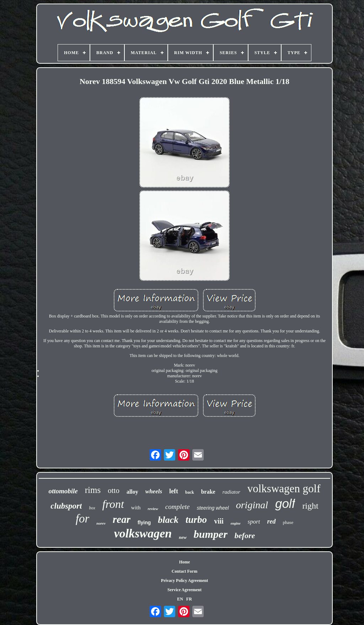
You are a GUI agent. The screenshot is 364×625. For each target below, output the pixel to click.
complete (178, 507)
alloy (132, 492)
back (190, 492)
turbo (196, 520)
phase (288, 522)
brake (208, 492)
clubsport (66, 506)
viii (219, 521)
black (168, 520)
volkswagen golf (284, 489)
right (310, 506)
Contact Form (184, 571)
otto (114, 490)
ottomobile (63, 491)
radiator (231, 492)
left (174, 491)
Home (185, 562)
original (252, 505)
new (183, 537)
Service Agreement (184, 590)
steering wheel (213, 508)
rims (93, 490)
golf (285, 503)
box (92, 508)
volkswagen (143, 533)
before (245, 535)
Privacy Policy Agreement (184, 581)
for (83, 519)
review (153, 509)
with (136, 508)
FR (189, 599)
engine (236, 523)
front (113, 504)
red (272, 521)
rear (122, 519)
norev (101, 523)
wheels (154, 491)
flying (144, 522)
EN (180, 599)
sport (254, 522)
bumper (211, 534)
